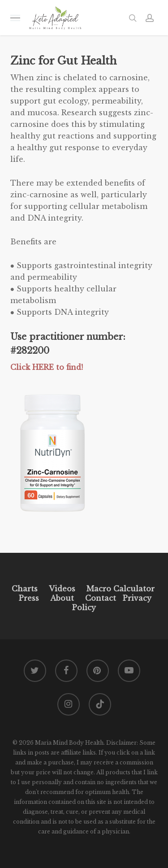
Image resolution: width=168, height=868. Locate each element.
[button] (15, 18)
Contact (101, 598)
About (62, 598)
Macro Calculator (121, 589)
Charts (25, 589)
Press (29, 598)
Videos (62, 589)
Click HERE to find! (47, 367)
